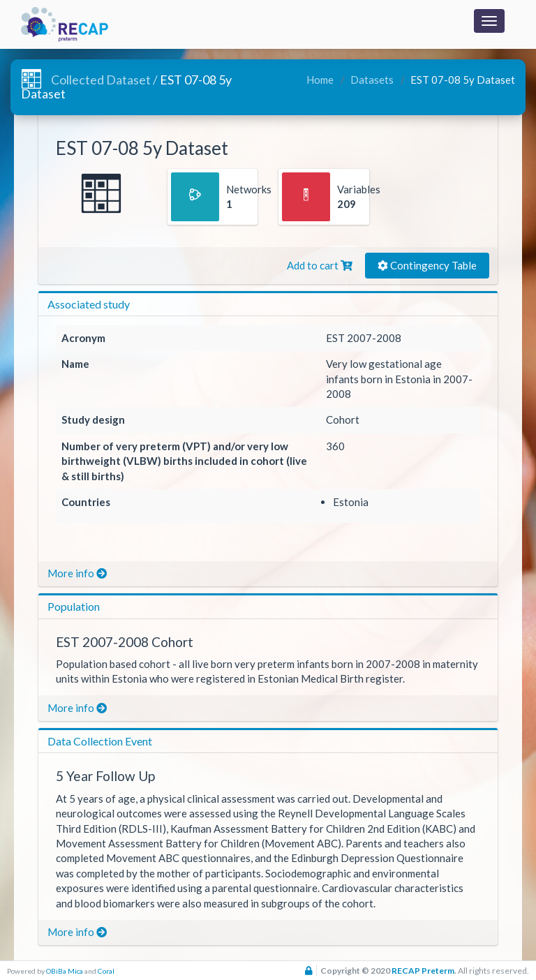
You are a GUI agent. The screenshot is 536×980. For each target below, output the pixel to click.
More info (77, 573)
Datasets (371, 80)
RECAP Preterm (423, 971)
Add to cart (320, 265)
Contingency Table (427, 265)
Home (320, 80)
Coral (106, 971)
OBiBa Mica (65, 971)
